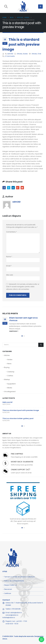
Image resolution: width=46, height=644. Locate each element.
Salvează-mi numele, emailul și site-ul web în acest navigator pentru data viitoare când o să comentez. (23, 287)
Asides (25, 54)
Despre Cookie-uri (10, 585)
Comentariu (11, 232)
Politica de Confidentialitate (14, 581)
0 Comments (10, 56)
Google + (18, 188)
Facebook (4, 188)
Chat (39, 54)
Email (22, 188)
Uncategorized (10, 392)
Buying (7, 367)
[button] (6, 7)
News (9, 364)
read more (14, 331)
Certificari (8, 593)
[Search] (41, 345)
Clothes (10, 376)
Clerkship (11, 372)
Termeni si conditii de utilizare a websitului (19, 577)
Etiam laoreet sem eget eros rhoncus (23, 319)
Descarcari (8, 589)
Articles (20, 54)
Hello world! (7, 402)
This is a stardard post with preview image (21, 410)
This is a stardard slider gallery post (18, 418)
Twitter (9, 188)
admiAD (10, 54)
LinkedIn (13, 188)
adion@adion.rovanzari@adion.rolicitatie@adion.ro (12, 615)
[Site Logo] (23, 6)
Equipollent (11, 384)
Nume (9, 257)
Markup (7, 379)
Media (10, 388)
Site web (10, 275)
